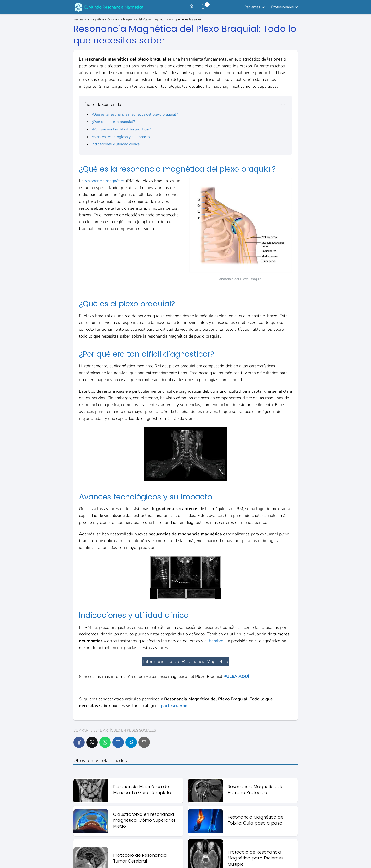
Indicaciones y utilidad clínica (116, 144)
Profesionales (283, 7)
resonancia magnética (105, 181)
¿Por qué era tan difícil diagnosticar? (121, 129)
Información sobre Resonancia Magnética (186, 662)
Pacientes (252, 7)
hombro (216, 641)
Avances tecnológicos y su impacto (121, 137)
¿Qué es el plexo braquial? (113, 122)
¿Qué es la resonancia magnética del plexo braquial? (135, 114)
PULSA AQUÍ (236, 677)
